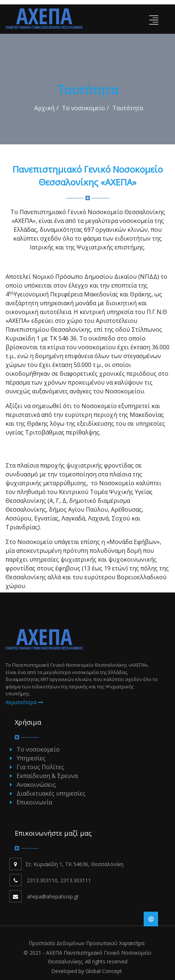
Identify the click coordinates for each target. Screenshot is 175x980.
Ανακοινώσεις (36, 785)
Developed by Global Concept (87, 971)
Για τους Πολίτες (40, 767)
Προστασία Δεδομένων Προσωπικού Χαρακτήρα (87, 943)
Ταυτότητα (128, 108)
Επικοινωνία (34, 802)
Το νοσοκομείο (83, 108)
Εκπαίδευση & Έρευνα (47, 776)
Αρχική (44, 108)
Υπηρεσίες (31, 758)
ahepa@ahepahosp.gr (53, 896)
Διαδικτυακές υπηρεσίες (51, 793)
